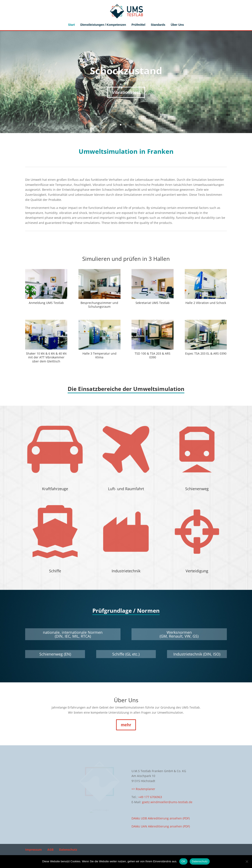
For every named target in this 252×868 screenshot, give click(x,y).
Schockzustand (126, 78)
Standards (158, 25)
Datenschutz (68, 851)
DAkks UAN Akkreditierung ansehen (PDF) (161, 826)
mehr (126, 725)
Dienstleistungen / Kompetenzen (103, 25)
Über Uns (177, 25)
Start (71, 25)
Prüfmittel (138, 25)
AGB (50, 851)
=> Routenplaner (143, 789)
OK (183, 861)
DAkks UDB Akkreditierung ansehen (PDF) (161, 818)
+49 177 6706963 (150, 797)
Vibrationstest (126, 100)
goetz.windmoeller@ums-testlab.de (167, 802)
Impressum (34, 851)
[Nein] (247, 861)
